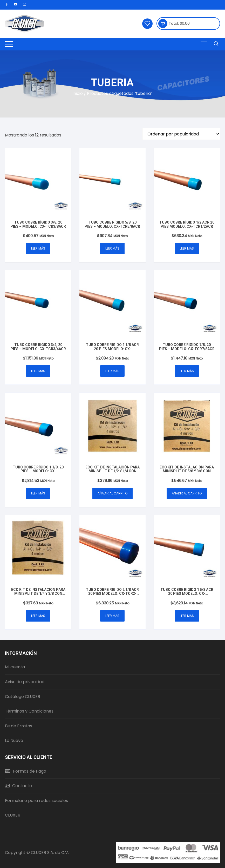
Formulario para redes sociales (36, 801)
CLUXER (13, 815)
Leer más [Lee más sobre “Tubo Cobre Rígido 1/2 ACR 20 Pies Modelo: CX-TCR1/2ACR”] (187, 248)
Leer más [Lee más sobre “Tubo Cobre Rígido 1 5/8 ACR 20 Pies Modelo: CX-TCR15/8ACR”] (187, 616)
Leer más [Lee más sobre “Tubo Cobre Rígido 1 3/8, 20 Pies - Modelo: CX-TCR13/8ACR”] (38, 493)
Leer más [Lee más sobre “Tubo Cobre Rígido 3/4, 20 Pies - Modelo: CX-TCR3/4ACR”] (38, 371)
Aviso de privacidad (25, 682)
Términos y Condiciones (29, 711)
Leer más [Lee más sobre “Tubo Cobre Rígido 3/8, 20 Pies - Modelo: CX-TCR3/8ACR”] (38, 248)
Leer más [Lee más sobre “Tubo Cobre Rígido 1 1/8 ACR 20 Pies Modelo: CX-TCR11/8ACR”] (112, 371)
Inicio (78, 93)
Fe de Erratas (19, 726)
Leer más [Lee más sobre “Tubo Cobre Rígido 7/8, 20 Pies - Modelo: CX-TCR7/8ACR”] (187, 371)
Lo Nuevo (14, 740)
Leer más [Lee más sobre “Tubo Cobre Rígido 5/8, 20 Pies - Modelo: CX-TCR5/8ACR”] (112, 248)
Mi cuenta (15, 667)
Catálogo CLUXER (23, 697)
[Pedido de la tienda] (181, 134)
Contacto (18, 786)
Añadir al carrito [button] (112, 493)
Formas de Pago (26, 771)
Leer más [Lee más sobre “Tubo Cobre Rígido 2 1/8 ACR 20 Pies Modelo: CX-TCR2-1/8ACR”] (112, 616)
